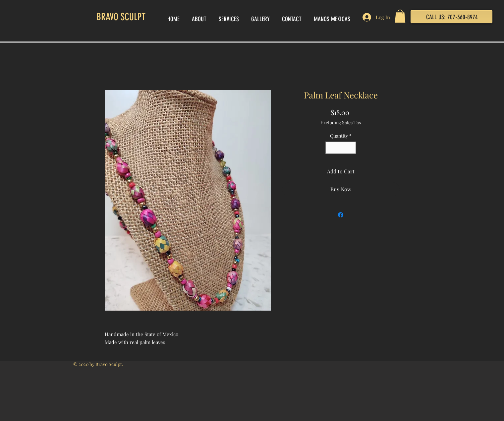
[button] (400, 16)
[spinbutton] (341, 148)
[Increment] (351, 148)
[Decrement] (331, 148)
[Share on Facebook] (341, 215)
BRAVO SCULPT (121, 17)
